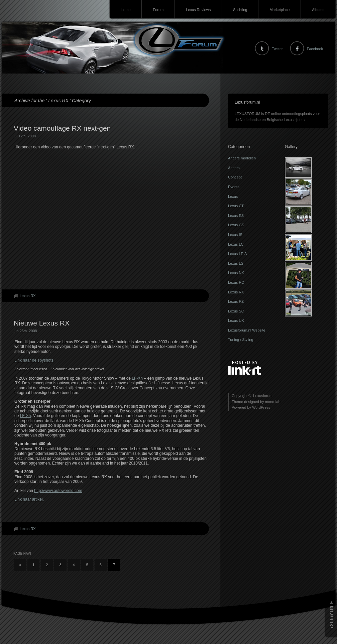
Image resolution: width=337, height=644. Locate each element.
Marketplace (279, 10)
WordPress (261, 407)
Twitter (277, 49)
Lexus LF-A (237, 254)
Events (234, 187)
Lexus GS (236, 225)
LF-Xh (137, 378)
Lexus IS (235, 235)
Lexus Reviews (198, 10)
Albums (318, 10)
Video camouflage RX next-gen (62, 128)
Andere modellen (242, 158)
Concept (235, 177)
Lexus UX (236, 320)
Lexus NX (236, 273)
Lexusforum (14, 40)
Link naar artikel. (29, 499)
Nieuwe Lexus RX (42, 323)
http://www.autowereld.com (58, 491)
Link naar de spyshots (34, 360)
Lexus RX (28, 296)
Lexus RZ (236, 301)
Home (126, 10)
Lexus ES (236, 216)
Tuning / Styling (241, 340)
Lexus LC (236, 244)
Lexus (233, 197)
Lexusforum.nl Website (247, 330)
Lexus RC (236, 282)
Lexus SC (236, 311)
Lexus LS (236, 263)
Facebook (315, 49)
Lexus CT (236, 206)
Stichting (240, 10)
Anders (234, 168)
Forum (158, 10)
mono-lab (273, 402)
